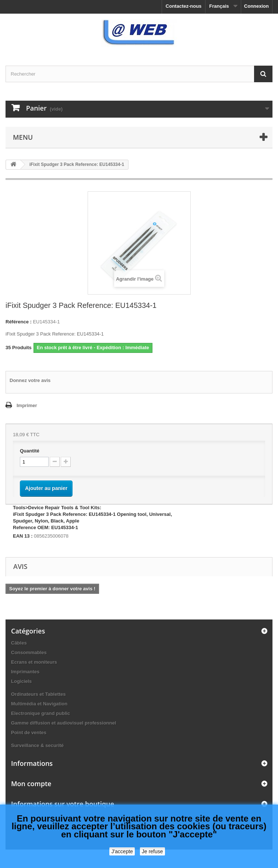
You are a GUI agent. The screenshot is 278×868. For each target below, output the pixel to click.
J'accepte (122, 851)
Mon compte (31, 784)
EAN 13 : (23, 536)
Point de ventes (29, 732)
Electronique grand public (41, 713)
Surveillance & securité (37, 745)
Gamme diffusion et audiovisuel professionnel (64, 723)
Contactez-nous (184, 6)
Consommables (29, 652)
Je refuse (152, 851)
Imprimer (27, 405)
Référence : (19, 322)
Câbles (19, 643)
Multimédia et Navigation (39, 704)
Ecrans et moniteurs (34, 662)
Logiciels (21, 681)
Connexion (256, 6)
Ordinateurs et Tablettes (38, 694)
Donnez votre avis (30, 380)
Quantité (30, 451)
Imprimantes (25, 672)
